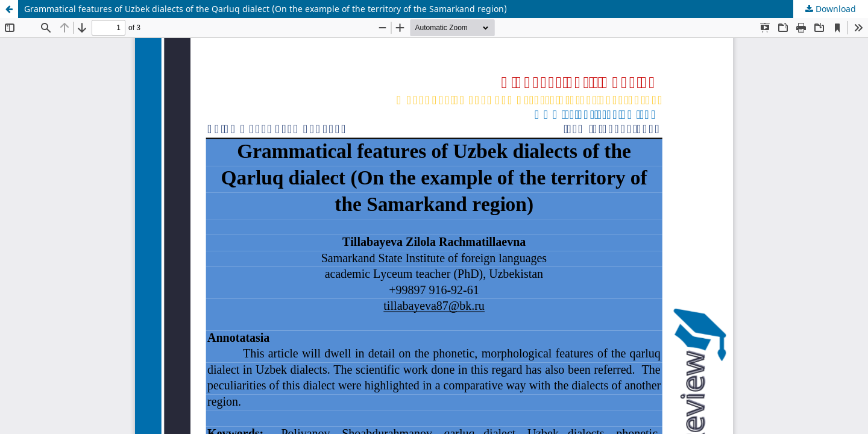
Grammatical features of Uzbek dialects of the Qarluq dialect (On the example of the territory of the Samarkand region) (266, 9)
